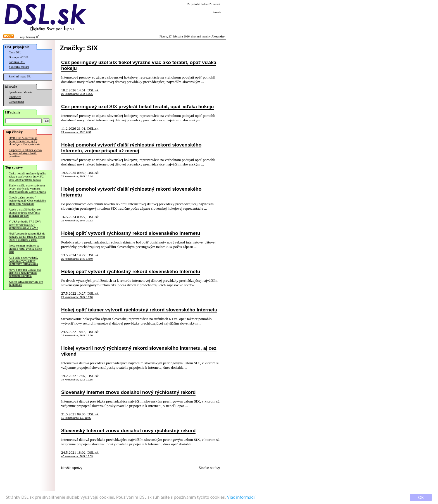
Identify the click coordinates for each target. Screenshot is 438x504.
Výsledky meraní (19, 67)
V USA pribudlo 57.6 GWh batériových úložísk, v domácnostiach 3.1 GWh (25, 225)
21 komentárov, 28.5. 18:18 (77, 297)
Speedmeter (16, 92)
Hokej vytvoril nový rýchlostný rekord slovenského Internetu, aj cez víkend (139, 351)
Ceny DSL (15, 52)
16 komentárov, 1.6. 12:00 (76, 418)
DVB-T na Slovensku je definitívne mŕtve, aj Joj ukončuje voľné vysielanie (24, 141)
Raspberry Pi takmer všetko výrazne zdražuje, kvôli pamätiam (25, 153)
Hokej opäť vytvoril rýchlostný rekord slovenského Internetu (131, 233)
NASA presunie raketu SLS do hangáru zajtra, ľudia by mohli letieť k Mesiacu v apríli (27, 237)
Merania (28, 92)
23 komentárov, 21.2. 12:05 (77, 94)
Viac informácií (241, 497)
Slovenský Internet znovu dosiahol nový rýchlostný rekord (128, 392)
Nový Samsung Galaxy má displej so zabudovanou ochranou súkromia (25, 273)
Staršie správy (209, 468)
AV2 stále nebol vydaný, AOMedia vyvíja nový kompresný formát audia (23, 261)
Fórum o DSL (17, 62)
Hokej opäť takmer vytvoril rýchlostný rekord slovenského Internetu (139, 310)
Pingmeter (15, 97)
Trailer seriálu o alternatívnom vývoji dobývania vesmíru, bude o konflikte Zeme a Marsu (27, 189)
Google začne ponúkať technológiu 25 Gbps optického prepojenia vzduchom (27, 201)
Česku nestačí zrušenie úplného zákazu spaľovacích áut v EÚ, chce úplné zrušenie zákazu (27, 177)
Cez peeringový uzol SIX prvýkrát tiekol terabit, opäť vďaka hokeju (138, 107)
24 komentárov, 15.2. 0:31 (76, 132)
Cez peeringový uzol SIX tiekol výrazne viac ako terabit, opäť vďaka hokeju (139, 65)
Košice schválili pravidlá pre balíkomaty (26, 283)
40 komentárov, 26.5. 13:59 (77, 456)
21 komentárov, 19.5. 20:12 (77, 221)
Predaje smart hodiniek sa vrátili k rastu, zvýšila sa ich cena (25, 249)
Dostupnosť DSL (19, 57)
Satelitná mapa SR (20, 76)
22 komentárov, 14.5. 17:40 (77, 259)
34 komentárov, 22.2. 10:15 (77, 380)
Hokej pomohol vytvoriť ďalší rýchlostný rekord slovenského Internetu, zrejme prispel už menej (131, 148)
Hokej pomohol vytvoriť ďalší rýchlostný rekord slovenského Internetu (131, 192)
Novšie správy (72, 468)
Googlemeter (16, 102)
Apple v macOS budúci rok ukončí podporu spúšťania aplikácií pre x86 (25, 213)
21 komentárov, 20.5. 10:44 (77, 176)
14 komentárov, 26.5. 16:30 (77, 335)
